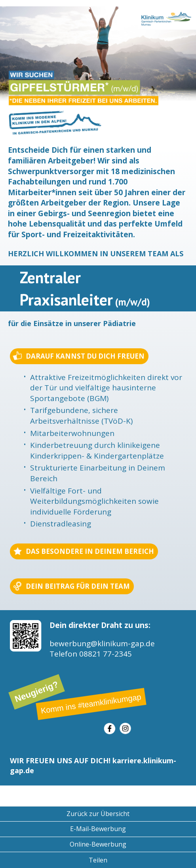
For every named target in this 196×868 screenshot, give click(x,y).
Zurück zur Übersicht (98, 814)
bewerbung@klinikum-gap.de (102, 643)
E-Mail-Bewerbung (98, 829)
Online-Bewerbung (98, 844)
